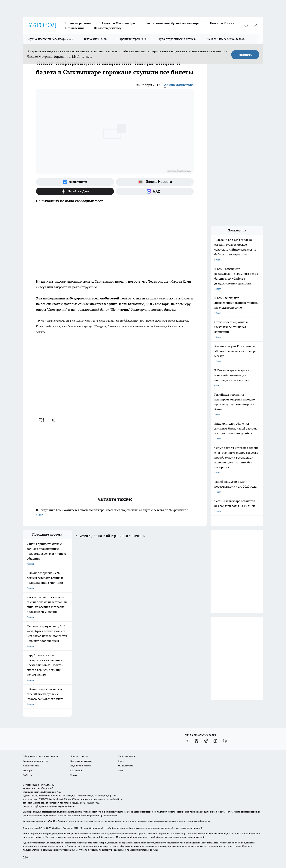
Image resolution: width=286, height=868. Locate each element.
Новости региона (78, 23)
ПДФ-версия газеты (81, 766)
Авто (120, 770)
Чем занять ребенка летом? (226, 39)
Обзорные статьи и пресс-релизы (41, 756)
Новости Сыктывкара (119, 23)
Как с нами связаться (81, 761)
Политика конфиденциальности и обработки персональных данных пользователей (160, 837)
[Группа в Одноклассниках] (196, 741)
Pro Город (28, 770)
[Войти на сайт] (256, 25)
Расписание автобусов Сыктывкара (172, 23)
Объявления (75, 28)
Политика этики (126, 756)
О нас (121, 761)
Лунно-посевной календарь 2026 (51, 39)
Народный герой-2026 (132, 39)
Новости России (222, 23)
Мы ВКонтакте (125, 766)
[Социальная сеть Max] (155, 191)
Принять (245, 55)
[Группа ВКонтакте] (75, 182)
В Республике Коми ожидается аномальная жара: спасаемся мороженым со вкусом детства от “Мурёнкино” (115, 513)
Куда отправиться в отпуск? (177, 39)
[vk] (42, 420)
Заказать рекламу (108, 28)
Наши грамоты (31, 766)
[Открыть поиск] (246, 25)
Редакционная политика (36, 761)
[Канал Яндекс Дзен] (75, 191)
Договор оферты (79, 756)
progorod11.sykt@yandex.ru (37, 806)
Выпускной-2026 (95, 39)
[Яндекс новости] (155, 182)
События (27, 775)
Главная (74, 775)
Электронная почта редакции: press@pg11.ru (98, 799)
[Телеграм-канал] (206, 741)
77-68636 (53, 828)
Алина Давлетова (179, 85)
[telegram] (55, 420)
